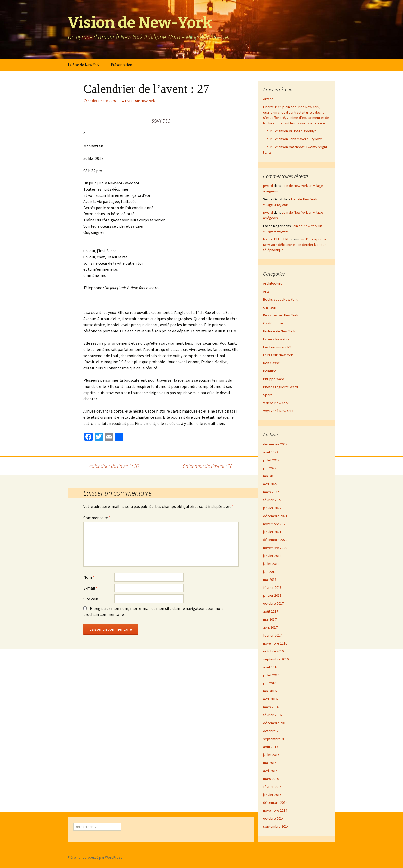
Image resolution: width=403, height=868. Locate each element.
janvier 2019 (272, 556)
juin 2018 (270, 572)
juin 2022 (270, 468)
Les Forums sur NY (277, 347)
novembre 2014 (275, 810)
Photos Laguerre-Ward (281, 387)
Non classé (272, 363)
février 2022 (272, 500)
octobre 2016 (273, 651)
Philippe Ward (274, 379)
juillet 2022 (271, 460)
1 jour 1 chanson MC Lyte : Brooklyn (290, 131)
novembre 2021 (275, 524)
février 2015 (272, 787)
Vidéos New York (276, 403)
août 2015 (271, 747)
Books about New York (280, 299)
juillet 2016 (271, 675)
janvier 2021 (272, 532)
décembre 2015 (275, 723)
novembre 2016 (275, 643)
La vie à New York (276, 339)
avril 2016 (270, 699)
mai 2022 (270, 476)
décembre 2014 (275, 802)
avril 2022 (270, 484)
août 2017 (271, 611)
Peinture (270, 371)
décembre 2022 (275, 444)
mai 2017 (270, 619)
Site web (91, 599)
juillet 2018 (271, 564)
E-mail (90, 588)
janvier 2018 (272, 595)
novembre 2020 (275, 548)
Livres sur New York (140, 101)
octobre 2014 (273, 818)
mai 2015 (270, 763)
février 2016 (272, 715)
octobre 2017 (273, 603)
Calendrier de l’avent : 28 (211, 466)
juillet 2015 (271, 755)
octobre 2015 (273, 731)
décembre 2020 (275, 540)
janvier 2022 (272, 508)
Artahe (268, 99)
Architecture (273, 283)
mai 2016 (270, 691)
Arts (266, 291)
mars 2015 (271, 779)
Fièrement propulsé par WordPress (95, 857)
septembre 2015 (276, 739)
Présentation (121, 65)
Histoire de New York (279, 331)
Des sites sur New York (281, 315)
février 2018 (272, 587)
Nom (89, 577)
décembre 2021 (275, 516)
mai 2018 (270, 580)
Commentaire (97, 518)
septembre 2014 (276, 826)
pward (268, 186)
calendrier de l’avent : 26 (111, 466)
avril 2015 (270, 771)
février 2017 (272, 635)
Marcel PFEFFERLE (277, 239)
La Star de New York (84, 65)
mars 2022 (271, 492)
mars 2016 (271, 707)
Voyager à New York (278, 411)
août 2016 (271, 667)
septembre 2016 (276, 659)
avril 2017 (270, 627)
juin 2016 (270, 683)
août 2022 (271, 452)
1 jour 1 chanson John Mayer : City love (293, 139)
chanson (270, 307)
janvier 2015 (272, 795)
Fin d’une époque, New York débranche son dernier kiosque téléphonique (295, 245)
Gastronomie (273, 323)
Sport (268, 395)
